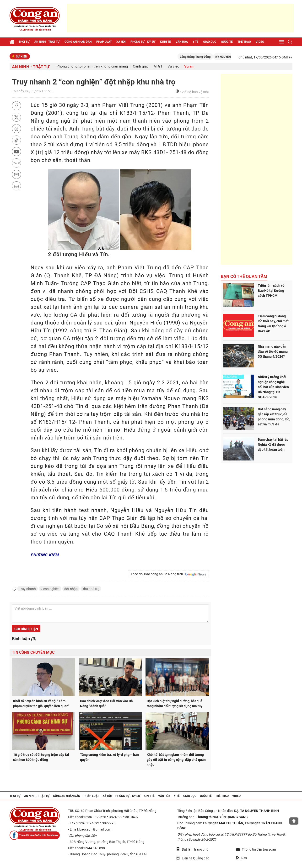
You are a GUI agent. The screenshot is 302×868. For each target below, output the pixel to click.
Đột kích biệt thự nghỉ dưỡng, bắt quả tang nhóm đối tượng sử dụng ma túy (175, 703)
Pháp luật (104, 42)
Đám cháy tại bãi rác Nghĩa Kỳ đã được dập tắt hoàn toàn (273, 444)
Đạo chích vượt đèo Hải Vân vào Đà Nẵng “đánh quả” (106, 703)
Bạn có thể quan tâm (244, 276)
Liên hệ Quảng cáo (193, 858)
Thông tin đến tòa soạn (256, 849)
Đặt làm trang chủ (192, 849)
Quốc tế (227, 42)
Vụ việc (173, 66)
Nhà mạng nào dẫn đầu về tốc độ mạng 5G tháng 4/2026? (273, 351)
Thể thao (244, 42)
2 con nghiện (50, 589)
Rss (241, 858)
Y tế (195, 42)
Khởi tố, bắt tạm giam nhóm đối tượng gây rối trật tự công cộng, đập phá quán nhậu (176, 760)
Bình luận (24, 639)
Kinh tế (165, 42)
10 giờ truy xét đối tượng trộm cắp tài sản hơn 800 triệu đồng (41, 757)
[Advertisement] (180, 18)
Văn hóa (182, 42)
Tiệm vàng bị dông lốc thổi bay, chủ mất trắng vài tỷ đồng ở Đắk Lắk (273, 324)
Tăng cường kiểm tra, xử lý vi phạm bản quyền (109, 757)
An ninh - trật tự (47, 42)
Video (260, 42)
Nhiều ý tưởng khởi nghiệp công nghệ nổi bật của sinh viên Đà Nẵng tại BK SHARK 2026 (273, 387)
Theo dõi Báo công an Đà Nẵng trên (168, 574)
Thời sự (24, 42)
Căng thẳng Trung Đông (207, 57)
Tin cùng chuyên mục (33, 652)
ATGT (158, 66)
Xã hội (121, 42)
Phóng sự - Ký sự (143, 42)
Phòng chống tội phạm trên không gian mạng (92, 66)
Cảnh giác (141, 66)
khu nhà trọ (91, 589)
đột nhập (71, 589)
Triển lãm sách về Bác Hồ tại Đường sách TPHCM (271, 291)
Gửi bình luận (26, 629)
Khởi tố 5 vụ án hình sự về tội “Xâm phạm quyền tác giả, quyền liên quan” (41, 703)
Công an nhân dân (78, 42)
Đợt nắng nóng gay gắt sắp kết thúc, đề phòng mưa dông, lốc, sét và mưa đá (274, 417)
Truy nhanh (27, 589)
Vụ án (189, 66)
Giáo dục (210, 42)
